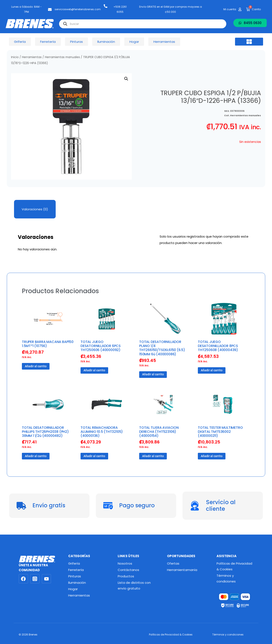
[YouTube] (47, 579)
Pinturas (75, 576)
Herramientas (32, 57)
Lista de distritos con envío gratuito (134, 585)
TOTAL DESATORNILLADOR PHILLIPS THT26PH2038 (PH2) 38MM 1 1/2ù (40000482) (45, 432)
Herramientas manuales (62, 57)
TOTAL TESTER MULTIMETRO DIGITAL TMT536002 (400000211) (220, 432)
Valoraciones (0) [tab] (35, 209)
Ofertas (173, 563)
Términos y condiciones (226, 578)
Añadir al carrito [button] (36, 366)
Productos (126, 576)
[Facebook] (23, 579)
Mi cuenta (230, 9)
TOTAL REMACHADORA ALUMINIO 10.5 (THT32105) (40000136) (102, 432)
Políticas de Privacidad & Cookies (234, 566)
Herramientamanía (182, 570)
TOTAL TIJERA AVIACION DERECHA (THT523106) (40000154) (159, 432)
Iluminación (77, 583)
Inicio (15, 57)
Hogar (73, 589)
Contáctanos (128, 570)
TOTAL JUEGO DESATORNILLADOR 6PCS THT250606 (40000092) (101, 346)
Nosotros (125, 563)
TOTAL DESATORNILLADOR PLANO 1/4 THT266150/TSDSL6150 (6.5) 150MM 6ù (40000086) (162, 348)
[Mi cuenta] (240, 9)
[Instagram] (35, 579)
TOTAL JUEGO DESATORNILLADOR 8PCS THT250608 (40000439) (218, 346)
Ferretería (76, 570)
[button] (249, 42)
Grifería (74, 563)
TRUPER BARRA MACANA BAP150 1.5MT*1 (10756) (48, 344)
